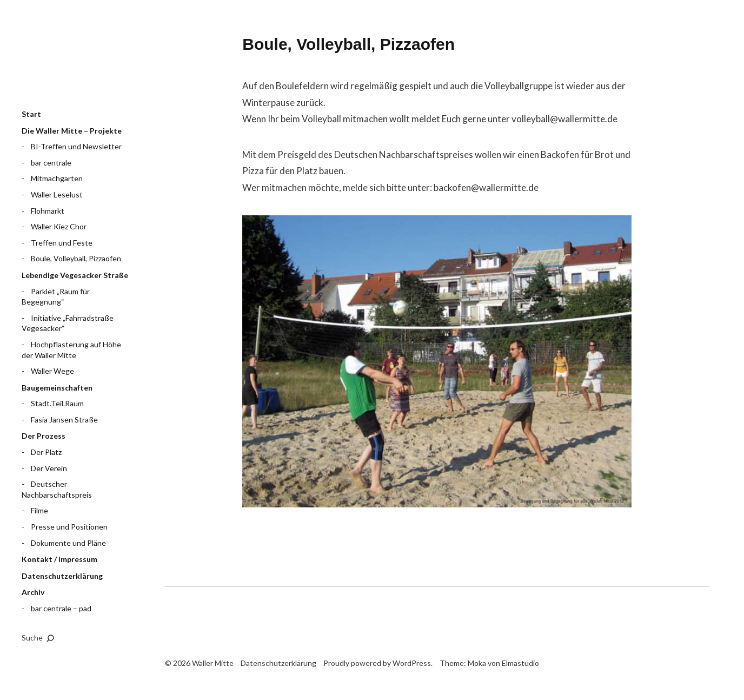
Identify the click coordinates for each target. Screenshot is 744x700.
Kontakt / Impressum (59, 559)
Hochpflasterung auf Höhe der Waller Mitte (71, 350)
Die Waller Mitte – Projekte (72, 131)
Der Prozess (44, 436)
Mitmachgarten (57, 178)
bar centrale (51, 163)
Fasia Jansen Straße (64, 420)
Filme (39, 510)
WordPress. (413, 663)
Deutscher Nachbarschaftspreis (57, 489)
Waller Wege (52, 371)
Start (31, 114)
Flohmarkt (48, 211)
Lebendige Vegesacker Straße (75, 275)
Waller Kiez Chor (59, 226)
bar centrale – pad (61, 608)
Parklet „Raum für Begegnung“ (56, 297)
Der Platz (46, 452)
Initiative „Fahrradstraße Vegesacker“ (68, 323)
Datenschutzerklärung (62, 576)
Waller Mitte (76, 62)
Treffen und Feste (62, 243)
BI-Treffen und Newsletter (76, 146)
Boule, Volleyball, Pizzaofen (76, 258)
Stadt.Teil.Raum (57, 403)
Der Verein (49, 468)
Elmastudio (520, 663)
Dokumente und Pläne (68, 543)
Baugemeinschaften (57, 388)
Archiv (33, 592)
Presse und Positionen (69, 527)
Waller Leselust (57, 194)
